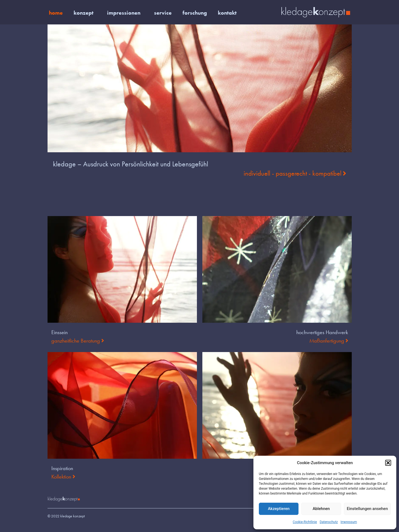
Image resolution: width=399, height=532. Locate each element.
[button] (388, 463)
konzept (85, 13)
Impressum (349, 522)
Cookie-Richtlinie (305, 522)
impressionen (125, 13)
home (56, 13)
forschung (195, 13)
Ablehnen (321, 509)
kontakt (227, 13)
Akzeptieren (279, 509)
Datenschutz (329, 522)
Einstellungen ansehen (367, 509)
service (163, 13)
